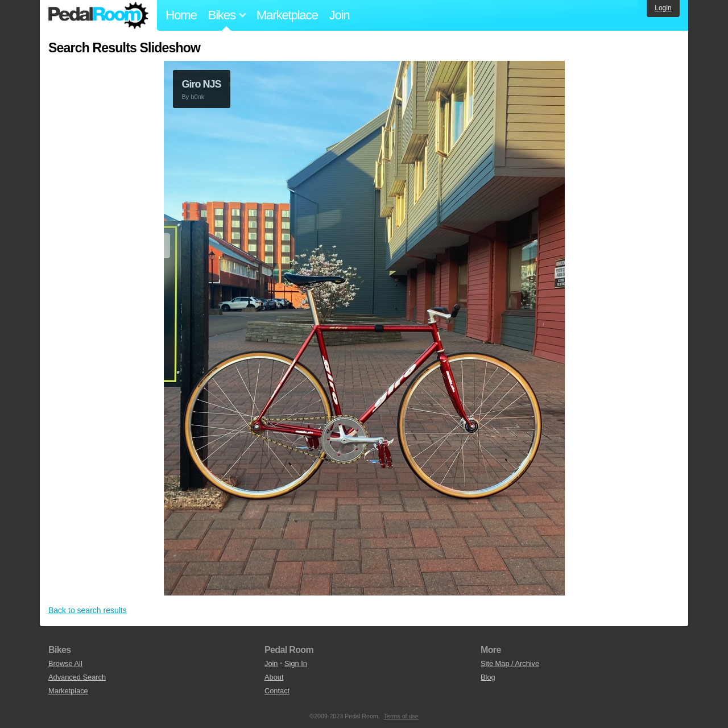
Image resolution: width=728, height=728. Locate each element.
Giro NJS (202, 84)
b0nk (197, 97)
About (274, 677)
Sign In (296, 663)
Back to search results (88, 610)
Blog (488, 677)
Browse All (65, 663)
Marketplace (287, 15)
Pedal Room (98, 15)
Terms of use (401, 716)
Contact (277, 691)
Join (340, 15)
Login (663, 8)
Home (181, 15)
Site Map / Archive (510, 663)
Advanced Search (77, 677)
